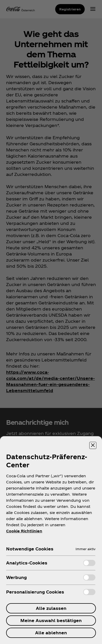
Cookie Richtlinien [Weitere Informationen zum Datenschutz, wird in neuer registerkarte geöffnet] (24, 531)
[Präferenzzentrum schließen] (93, 445)
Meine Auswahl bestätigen (51, 620)
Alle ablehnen (51, 633)
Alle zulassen (51, 608)
